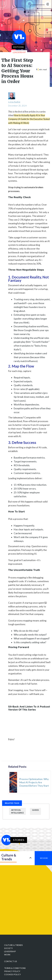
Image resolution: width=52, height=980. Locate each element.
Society (8, 948)
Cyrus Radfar (14, 102)
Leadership (10, 951)
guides (35, 810)
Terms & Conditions (15, 968)
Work (7, 955)
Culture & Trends (13, 945)
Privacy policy (12, 971)
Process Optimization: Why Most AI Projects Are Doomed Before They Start (34, 782)
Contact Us (11, 961)
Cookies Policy (12, 974)
